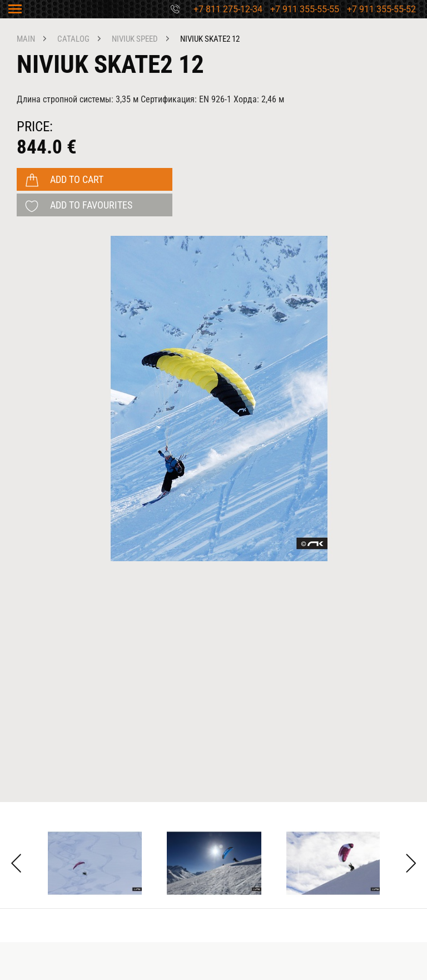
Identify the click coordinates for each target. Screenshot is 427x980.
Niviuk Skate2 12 (210, 39)
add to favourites (91, 205)
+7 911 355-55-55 (305, 9)
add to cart (77, 179)
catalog (73, 39)
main (26, 39)
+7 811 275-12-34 (228, 9)
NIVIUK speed (135, 39)
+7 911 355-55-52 (381, 9)
